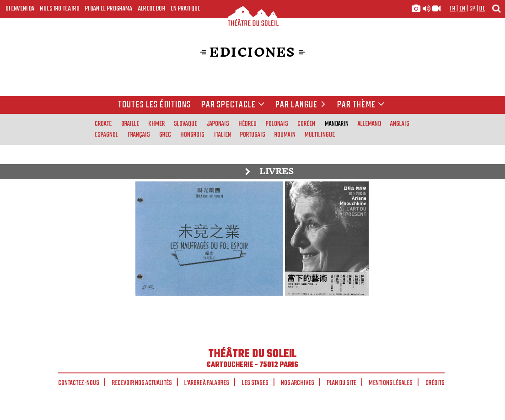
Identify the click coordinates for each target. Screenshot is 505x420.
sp (473, 9)
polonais (277, 124)
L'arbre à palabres (207, 383)
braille (130, 124)
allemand (369, 124)
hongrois (192, 135)
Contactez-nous (79, 383)
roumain (285, 135)
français (139, 135)
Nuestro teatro (60, 9)
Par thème (361, 105)
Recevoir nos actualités (142, 383)
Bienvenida (20, 9)
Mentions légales (391, 383)
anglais (400, 124)
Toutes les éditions (154, 105)
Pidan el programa (109, 9)
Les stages (255, 383)
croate (103, 124)
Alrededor (152, 9)
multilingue (320, 135)
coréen (306, 124)
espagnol (106, 135)
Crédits (435, 383)
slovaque (185, 124)
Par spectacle (233, 105)
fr (453, 9)
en (462, 9)
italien (223, 135)
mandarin (337, 124)
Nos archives (298, 383)
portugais (253, 135)
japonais (218, 124)
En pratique (186, 9)
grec (165, 135)
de (482, 9)
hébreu (247, 124)
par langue (302, 105)
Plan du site (342, 383)
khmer (156, 124)
